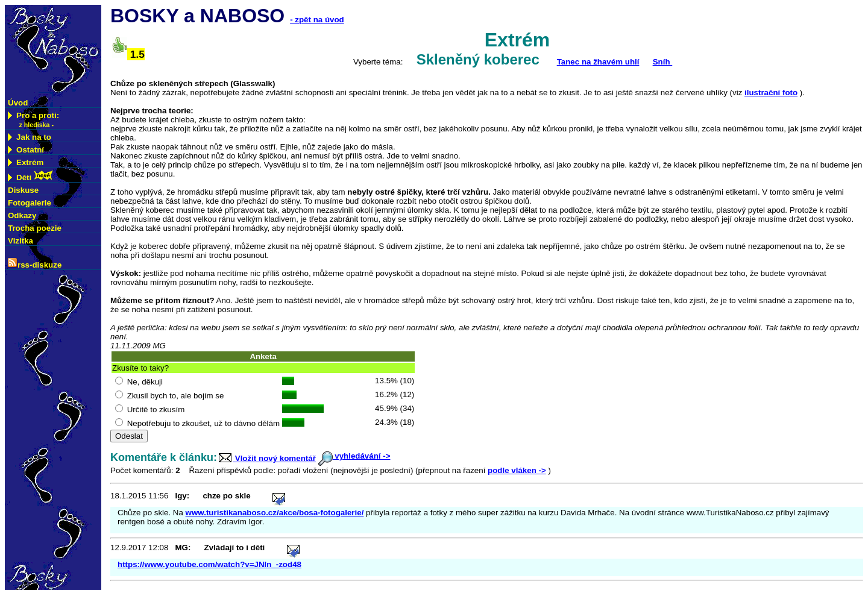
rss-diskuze (35, 264)
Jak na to (30, 137)
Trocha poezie (35, 228)
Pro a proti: (33, 120)
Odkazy (22, 215)
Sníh (663, 62)
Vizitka (20, 241)
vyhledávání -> (354, 456)
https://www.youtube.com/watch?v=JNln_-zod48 (209, 564)
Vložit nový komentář (266, 458)
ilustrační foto (771, 93)
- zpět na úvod (317, 20)
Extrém (26, 162)
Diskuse (23, 190)
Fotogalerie (30, 203)
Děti (31, 176)
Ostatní (26, 150)
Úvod (18, 103)
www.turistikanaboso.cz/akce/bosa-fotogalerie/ (275, 513)
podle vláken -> (517, 470)
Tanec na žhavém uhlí (598, 62)
